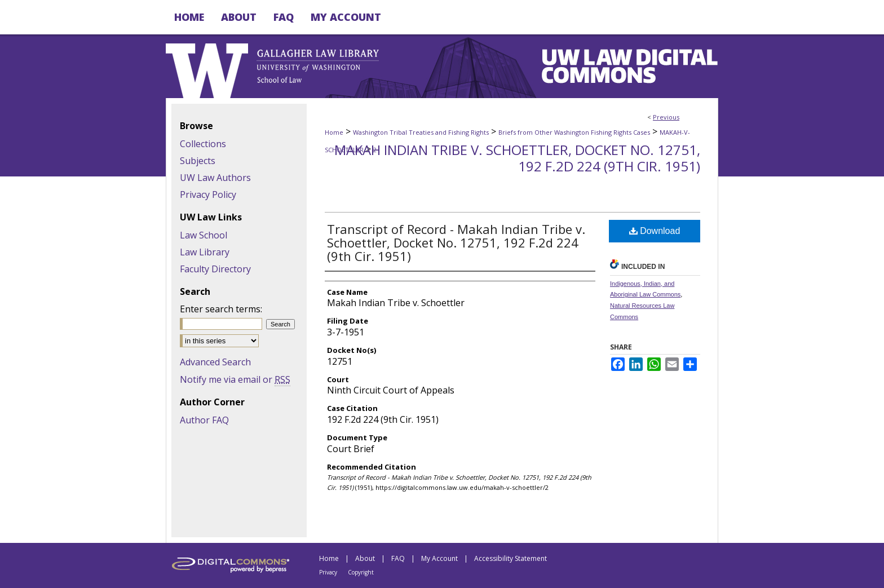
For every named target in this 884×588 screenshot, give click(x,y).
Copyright (361, 572)
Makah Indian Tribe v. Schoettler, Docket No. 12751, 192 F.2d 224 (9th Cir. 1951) (517, 158)
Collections (203, 144)
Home (334, 132)
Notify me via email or (235, 379)
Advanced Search (215, 362)
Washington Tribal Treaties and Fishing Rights (421, 132)
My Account (439, 558)
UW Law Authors (215, 178)
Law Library (205, 252)
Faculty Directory (215, 269)
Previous (666, 117)
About (365, 558)
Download (655, 231)
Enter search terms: (221, 309)
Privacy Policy (208, 194)
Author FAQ (204, 420)
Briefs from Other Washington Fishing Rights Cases (574, 132)
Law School (204, 235)
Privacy (328, 572)
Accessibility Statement (510, 558)
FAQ (398, 558)
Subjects (198, 161)
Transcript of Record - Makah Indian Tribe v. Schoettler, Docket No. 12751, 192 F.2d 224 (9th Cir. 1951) (456, 242)
